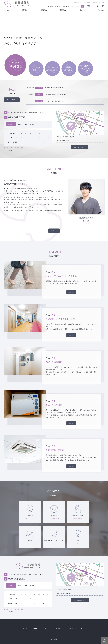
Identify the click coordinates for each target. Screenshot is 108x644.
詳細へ (54, 231)
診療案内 (63, 11)
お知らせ (82, 11)
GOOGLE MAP (79, 147)
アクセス (101, 11)
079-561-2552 (17, 117)
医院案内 (44, 11)
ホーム (6, 11)
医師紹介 (25, 11)
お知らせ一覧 (11, 100)
